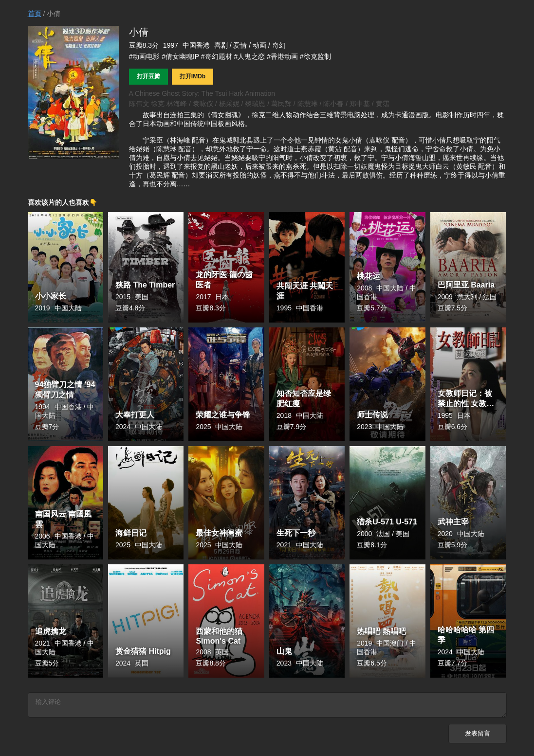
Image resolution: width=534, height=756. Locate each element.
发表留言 (478, 736)
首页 (35, 14)
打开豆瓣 (148, 76)
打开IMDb (193, 76)
